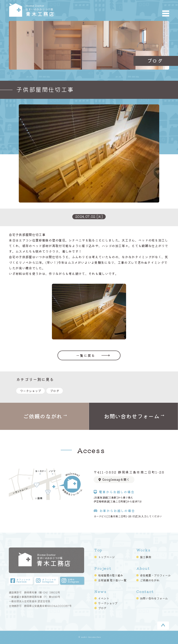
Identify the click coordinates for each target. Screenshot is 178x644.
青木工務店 (55, 10)
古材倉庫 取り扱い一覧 (112, 580)
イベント (104, 599)
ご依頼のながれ (150, 580)
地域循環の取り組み (111, 575)
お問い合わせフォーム (154, 599)
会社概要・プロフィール (155, 575)
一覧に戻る (86, 355)
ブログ (55, 391)
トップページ (106, 557)
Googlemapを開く (114, 479)
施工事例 (146, 557)
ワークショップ (30, 391)
